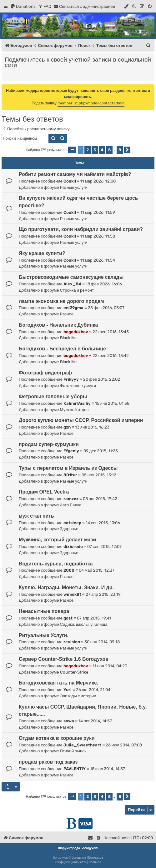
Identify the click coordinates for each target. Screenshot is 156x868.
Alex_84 (72, 284)
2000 (69, 570)
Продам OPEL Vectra (44, 492)
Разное (67, 314)
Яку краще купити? (42, 253)
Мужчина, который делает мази (57, 540)
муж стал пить (36, 516)
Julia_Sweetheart (82, 745)
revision (72, 642)
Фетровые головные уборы (53, 396)
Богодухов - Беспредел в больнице (62, 349)
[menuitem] (23, 6)
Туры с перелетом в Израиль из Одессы (68, 468)
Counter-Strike (74, 672)
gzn (67, 427)
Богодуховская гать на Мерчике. (58, 683)
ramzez (71, 499)
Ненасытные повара (44, 611)
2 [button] (88, 150)
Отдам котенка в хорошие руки (57, 738)
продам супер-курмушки (49, 444)
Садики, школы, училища (84, 624)
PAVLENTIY (75, 769)
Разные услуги (74, 187)
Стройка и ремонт (77, 290)
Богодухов (79, 858)
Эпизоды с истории (78, 696)
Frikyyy (71, 379)
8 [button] (120, 150)
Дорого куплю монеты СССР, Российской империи (81, 420)
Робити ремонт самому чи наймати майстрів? (75, 174)
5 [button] (109, 150)
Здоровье (69, 529)
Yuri (68, 690)
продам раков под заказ (48, 762)
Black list (68, 338)
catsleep (72, 523)
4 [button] (102, 150)
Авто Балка (71, 505)
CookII (70, 181)
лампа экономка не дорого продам (61, 301)
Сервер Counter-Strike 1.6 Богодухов (64, 659)
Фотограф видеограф (45, 373)
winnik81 (72, 594)
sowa (69, 721)
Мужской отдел (74, 410)
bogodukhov (76, 332)
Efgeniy (71, 451)
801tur (70, 475)
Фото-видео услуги (78, 386)
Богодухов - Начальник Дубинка (58, 325)
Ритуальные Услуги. (44, 635)
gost (68, 618)
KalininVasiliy (77, 403)
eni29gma (73, 308)
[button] (72, 150)
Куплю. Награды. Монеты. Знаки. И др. (66, 587)
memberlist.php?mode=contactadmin (91, 103)
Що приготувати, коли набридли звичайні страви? (81, 229)
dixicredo (73, 547)
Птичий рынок (73, 751)
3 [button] (95, 150)
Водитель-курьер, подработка (56, 564)
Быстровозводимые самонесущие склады (71, 277)
